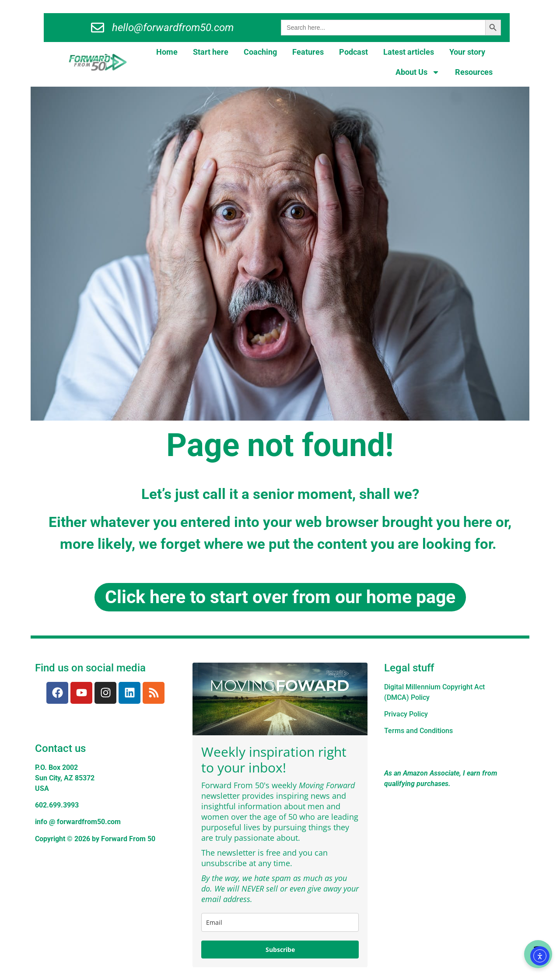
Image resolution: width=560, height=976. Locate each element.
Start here (211, 52)
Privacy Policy (406, 714)
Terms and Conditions (418, 731)
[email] (280, 922)
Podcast (353, 52)
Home (167, 52)
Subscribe (280, 950)
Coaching (260, 52)
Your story (467, 52)
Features (308, 52)
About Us (418, 72)
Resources (474, 72)
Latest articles (409, 52)
